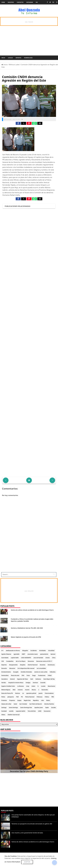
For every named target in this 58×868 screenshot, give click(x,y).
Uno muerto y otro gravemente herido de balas (27, 833)
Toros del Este (32, 711)
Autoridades (5, 658)
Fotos (28, 675)
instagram (30, 2)
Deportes (18, 58)
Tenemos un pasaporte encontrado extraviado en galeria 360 (32, 824)
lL (38, 686)
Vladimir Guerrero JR (14, 715)
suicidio (11, 711)
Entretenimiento (6, 672)
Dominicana (51, 665)
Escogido (16, 672)
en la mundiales (41, 668)
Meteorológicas (6, 690)
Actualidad (51, 651)
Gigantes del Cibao (22, 679)
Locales (10, 58)
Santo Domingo (13, 708)
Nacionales (45, 690)
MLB (14, 690)
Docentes (43, 665)
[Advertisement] (29, 557)
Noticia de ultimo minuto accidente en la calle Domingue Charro (32, 610)
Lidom (33, 686)
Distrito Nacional (33, 665)
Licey (28, 686)
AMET (23, 654)
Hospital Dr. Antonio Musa (16, 683)
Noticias (18, 693)
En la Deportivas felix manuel (26, 668)
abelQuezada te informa (13, 651)
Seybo (47, 708)
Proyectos (12, 700)
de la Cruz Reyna (21, 661)
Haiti (32, 679)
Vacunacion (47, 711)
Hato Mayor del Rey (49, 679)
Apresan (53, 654)
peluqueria (11, 697)
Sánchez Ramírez (49, 704)
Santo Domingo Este (26, 708)
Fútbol (50, 675)
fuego (34, 675)
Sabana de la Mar (6, 704)
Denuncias (31, 661)
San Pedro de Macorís (36, 704)
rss (37, 2)
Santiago (4, 708)
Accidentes (34, 651)
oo (23, 693)
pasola (41, 693)
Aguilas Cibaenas (6, 654)
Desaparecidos (13, 665)
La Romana (21, 686)
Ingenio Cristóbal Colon (8, 686)
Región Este (27, 700)
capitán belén (15, 658)
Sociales (54, 708)
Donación (4, 668)
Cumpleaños (10, 661)
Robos (48, 700)
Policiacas (40, 697)
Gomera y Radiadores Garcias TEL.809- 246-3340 (27, 628)
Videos (3, 715)
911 (2, 651)
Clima (54, 658)
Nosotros (11, 2)
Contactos (20, 2)
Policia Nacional (30, 697)
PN (22, 697)
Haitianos (38, 679)
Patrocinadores (49, 693)
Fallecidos (53, 672)
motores (20, 690)
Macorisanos (51, 686)
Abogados (25, 651)
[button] (18, 123)
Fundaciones (42, 675)
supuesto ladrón (21, 711)
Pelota (3, 697)
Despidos (23, 665)
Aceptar (27, 862)
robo (42, 700)
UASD (40, 711)
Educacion (12, 668)
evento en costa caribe (41, 672)
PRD (53, 697)
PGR (17, 697)
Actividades (43, 651)
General (12, 679)
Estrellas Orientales (26, 672)
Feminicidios (5, 675)
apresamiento (44, 654)
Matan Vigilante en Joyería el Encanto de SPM (26, 637)
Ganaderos (4, 679)
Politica (47, 697)
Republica (36, 700)
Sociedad (4, 711)
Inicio (3, 58)
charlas (48, 658)
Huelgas (28, 683)
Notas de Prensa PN (7, 693)
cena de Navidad (38, 658)
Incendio (43, 683)
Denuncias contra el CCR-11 (44, 661)
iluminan (35, 683)
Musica (34, 690)
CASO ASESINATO (26, 658)
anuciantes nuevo (33, 654)
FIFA (23, 675)
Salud (15, 704)
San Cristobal (23, 704)
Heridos (4, 683)
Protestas (4, 700)
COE (3, 661)
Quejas (19, 700)
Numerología (28, 58)
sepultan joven (39, 708)
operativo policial (31, 693)
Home (3, 2)
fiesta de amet (15, 675)
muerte (27, 690)
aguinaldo (16, 654)
